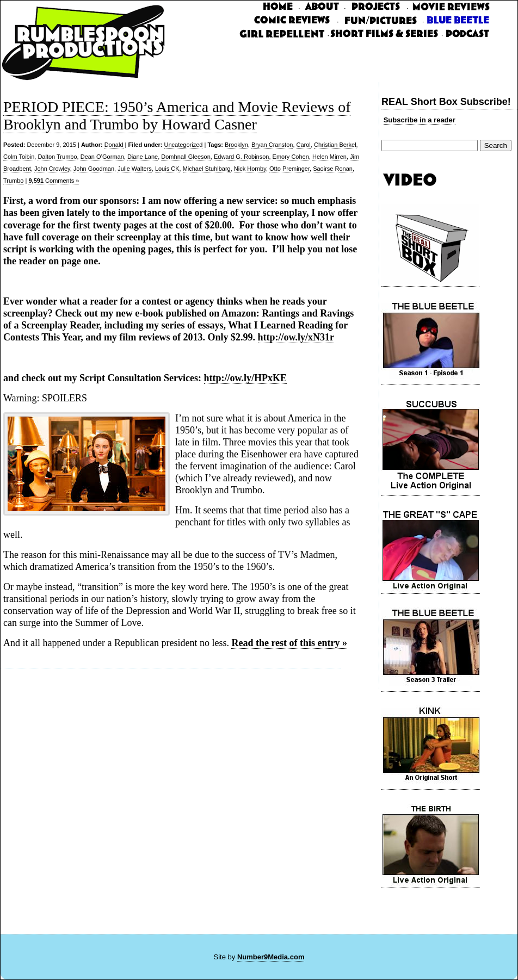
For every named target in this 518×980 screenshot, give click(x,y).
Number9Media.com (271, 957)
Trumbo (14, 181)
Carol (304, 145)
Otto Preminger (289, 169)
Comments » (54, 181)
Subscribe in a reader (420, 120)
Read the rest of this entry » (289, 643)
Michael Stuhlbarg (207, 169)
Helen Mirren (329, 157)
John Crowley (52, 169)
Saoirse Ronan (333, 169)
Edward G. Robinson (242, 157)
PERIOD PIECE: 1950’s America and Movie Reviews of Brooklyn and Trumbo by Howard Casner (177, 116)
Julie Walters (135, 169)
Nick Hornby (250, 169)
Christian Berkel (335, 145)
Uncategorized (184, 145)
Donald (114, 145)
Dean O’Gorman (102, 157)
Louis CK (167, 169)
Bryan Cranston (272, 145)
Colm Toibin (19, 157)
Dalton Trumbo (57, 157)
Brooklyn (236, 145)
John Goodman (94, 169)
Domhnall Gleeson (186, 157)
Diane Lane (143, 157)
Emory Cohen (291, 157)
